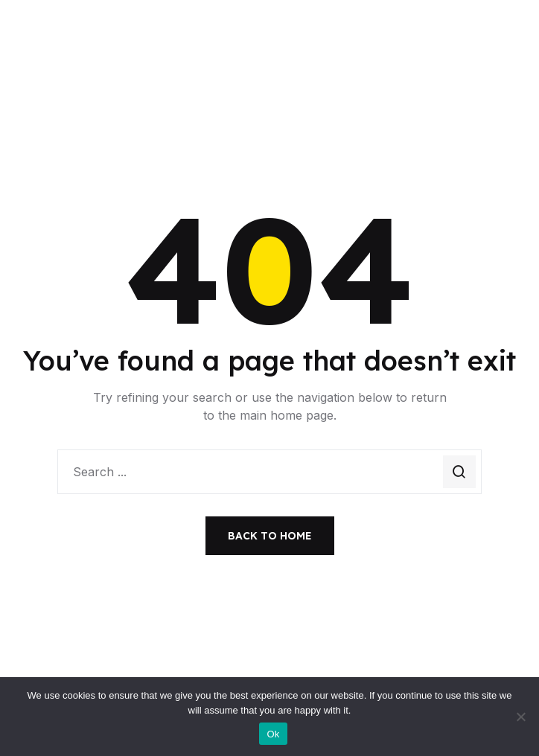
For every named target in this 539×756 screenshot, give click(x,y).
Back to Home (270, 536)
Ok (273, 734)
